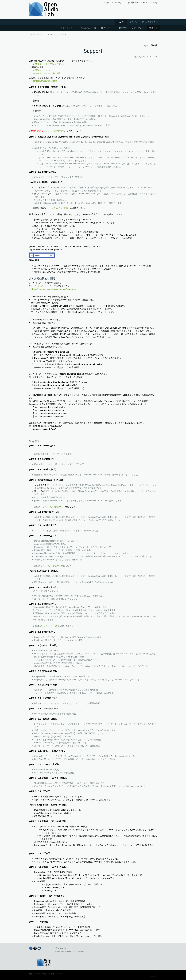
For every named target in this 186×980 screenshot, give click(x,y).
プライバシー (138, 28)
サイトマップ (56, 974)
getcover (123, 28)
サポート (153, 28)
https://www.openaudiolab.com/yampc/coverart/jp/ (54, 289)
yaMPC (121, 22)
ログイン (154, 976)
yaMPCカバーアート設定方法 (47, 73)
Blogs (155, 3)
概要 (30, 974)
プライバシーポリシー (41, 974)
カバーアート (107, 28)
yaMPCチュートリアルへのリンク (49, 64)
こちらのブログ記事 (55, 131)
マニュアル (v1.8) (88, 28)
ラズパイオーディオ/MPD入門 (143, 22)
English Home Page (113, 3)
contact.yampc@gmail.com (45, 81)
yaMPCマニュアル (41, 70)
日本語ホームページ (137, 3)
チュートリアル (68, 28)
